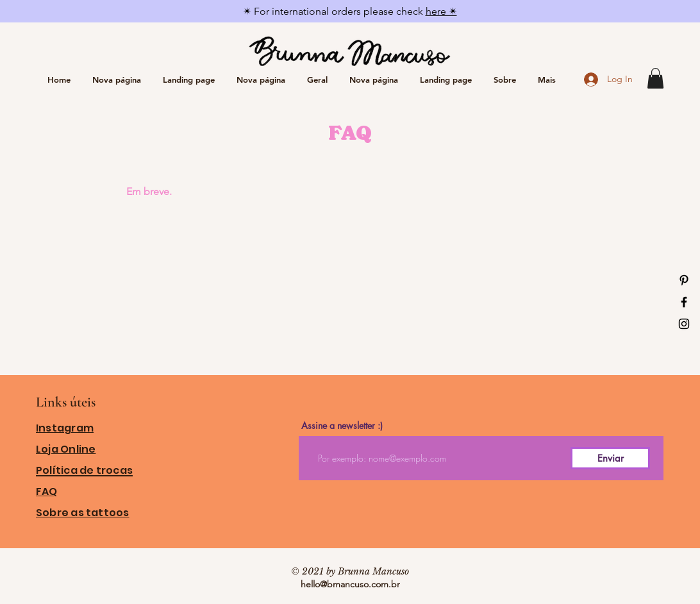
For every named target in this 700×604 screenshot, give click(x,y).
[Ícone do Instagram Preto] (684, 324)
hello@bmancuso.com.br (350, 584)
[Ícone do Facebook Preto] (684, 302)
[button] (655, 78)
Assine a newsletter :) (342, 426)
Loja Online (66, 449)
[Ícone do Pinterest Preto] (684, 280)
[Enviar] (610, 458)
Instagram (65, 428)
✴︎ (248, 11)
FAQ (47, 491)
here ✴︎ (441, 11)
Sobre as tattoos (83, 513)
